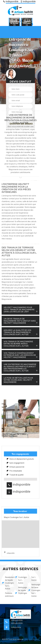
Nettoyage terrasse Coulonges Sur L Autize (34, 590)
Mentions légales (32, 639)
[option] (14, 23)
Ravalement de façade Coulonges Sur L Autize (7, 583)
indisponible (11, 1)
